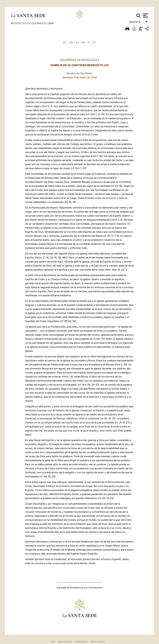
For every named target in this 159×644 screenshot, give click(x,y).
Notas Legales (65, 642)
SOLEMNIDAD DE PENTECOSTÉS (80, 60)
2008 (51, 23)
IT (89, 42)
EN (71, 42)
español (136, 23)
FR (83, 42)
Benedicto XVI (22, 23)
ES (77, 42)
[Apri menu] (145, 16)
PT (94, 42)
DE (65, 42)
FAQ (53, 642)
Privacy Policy (98, 642)
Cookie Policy (81, 642)
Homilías (40, 23)
